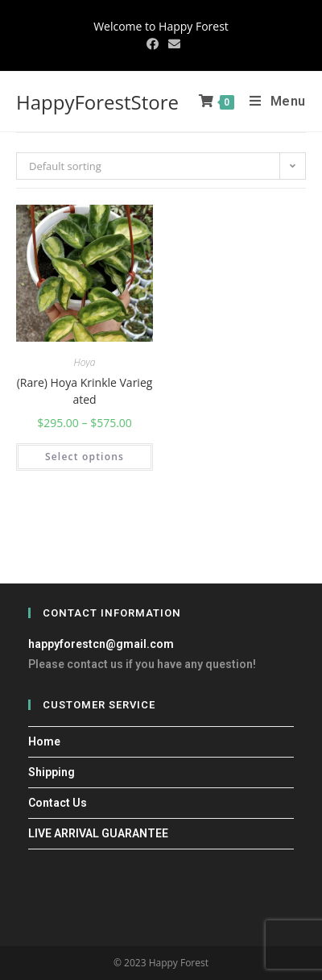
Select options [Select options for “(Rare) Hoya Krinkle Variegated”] (85, 457)
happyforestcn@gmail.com (101, 644)
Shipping (52, 772)
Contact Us (58, 803)
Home (44, 741)
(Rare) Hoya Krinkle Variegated (85, 391)
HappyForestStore (97, 102)
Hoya (85, 363)
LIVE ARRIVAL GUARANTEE (98, 833)
